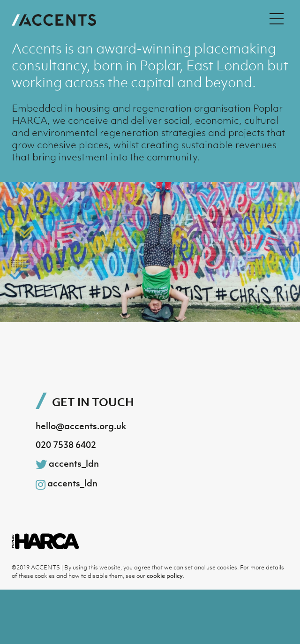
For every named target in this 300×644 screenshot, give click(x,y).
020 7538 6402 (66, 445)
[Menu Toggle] (277, 19)
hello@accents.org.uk (81, 426)
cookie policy (165, 576)
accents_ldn (67, 464)
